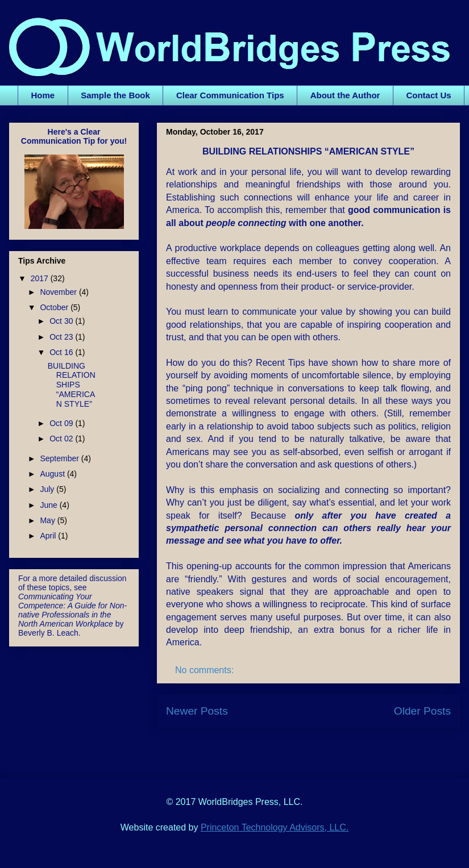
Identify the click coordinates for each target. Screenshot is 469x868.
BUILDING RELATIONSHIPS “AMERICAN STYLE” (308, 151)
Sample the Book (115, 95)
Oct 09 (62, 423)
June (49, 505)
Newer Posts (197, 711)
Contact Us (428, 95)
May (48, 520)
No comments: (206, 670)
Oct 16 (62, 352)
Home (43, 95)
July (48, 489)
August (53, 474)
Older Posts (422, 711)
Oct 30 (62, 321)
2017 (41, 278)
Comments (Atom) (337, 746)
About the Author (345, 95)
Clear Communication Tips (230, 95)
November (59, 292)
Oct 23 (62, 337)
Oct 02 (62, 439)
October (55, 307)
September (60, 458)
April (49, 536)
